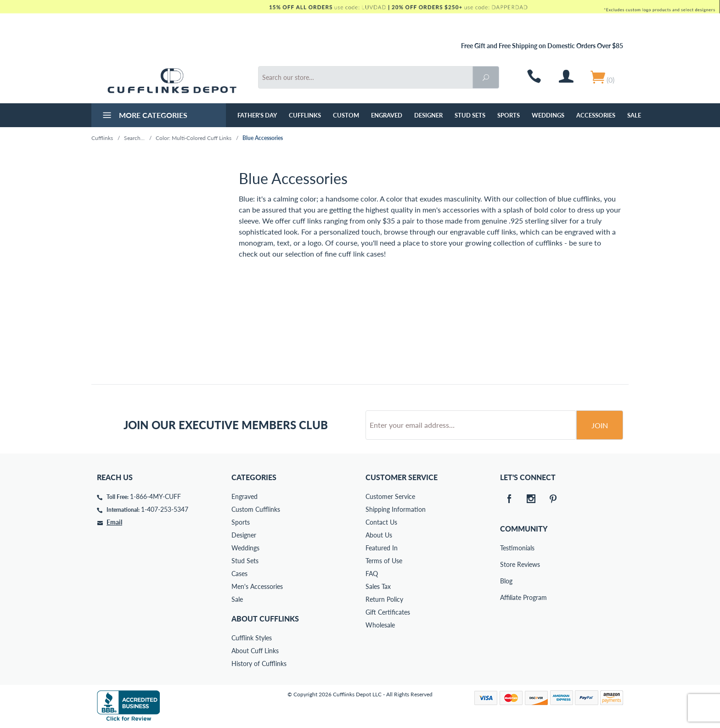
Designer (428, 115)
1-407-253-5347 (165, 509)
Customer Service (390, 496)
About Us (379, 535)
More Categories (144, 116)
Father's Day (257, 115)
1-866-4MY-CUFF (155, 496)
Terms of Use (384, 561)
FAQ (372, 574)
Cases (239, 574)
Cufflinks (305, 115)
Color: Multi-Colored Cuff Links (194, 138)
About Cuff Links (255, 651)
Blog (506, 581)
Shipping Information (396, 509)
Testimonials (506, 548)
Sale (634, 115)
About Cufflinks (265, 619)
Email (114, 522)
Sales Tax (378, 586)
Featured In (382, 548)
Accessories (596, 115)
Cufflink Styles (252, 638)
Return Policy (384, 599)
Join (600, 425)
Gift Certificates (388, 612)
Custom (346, 115)
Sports (509, 115)
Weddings (548, 115)
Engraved (387, 115)
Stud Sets (470, 115)
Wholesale (380, 625)
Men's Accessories (257, 586)
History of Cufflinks (259, 664)
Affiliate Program (506, 597)
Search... (134, 138)
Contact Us (381, 522)
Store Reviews (506, 564)
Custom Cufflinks (256, 509)
